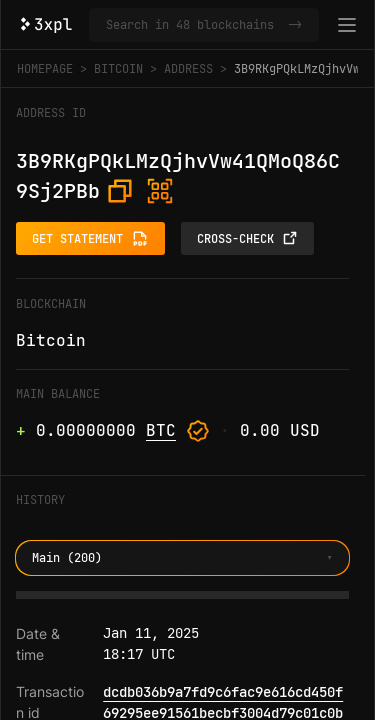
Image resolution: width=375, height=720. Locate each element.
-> (295, 25)
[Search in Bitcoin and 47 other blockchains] (193, 25)
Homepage (45, 69)
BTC (161, 430)
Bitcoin (118, 69)
